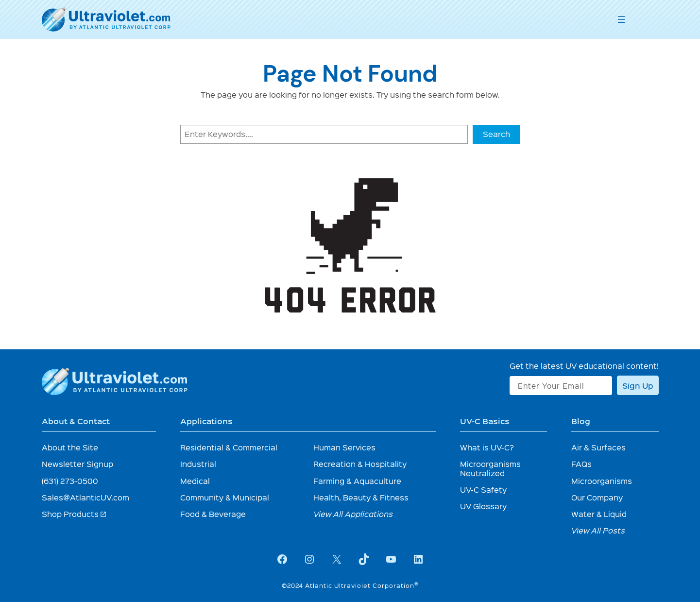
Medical (195, 481)
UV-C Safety (483, 490)
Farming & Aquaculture (357, 481)
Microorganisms (602, 481)
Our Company (597, 497)
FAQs (581, 464)
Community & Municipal (225, 497)
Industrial (198, 464)
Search (496, 134)
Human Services (344, 447)
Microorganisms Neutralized (490, 468)
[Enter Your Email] (561, 386)
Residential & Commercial (229, 447)
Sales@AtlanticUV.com (85, 497)
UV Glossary (483, 506)
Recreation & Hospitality (360, 464)
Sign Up (638, 385)
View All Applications (353, 514)
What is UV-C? (487, 447)
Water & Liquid (599, 514)
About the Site (70, 447)
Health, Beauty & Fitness (361, 497)
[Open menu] (621, 19)
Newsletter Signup (77, 464)
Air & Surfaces (598, 447)
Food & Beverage (213, 514)
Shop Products (74, 514)
